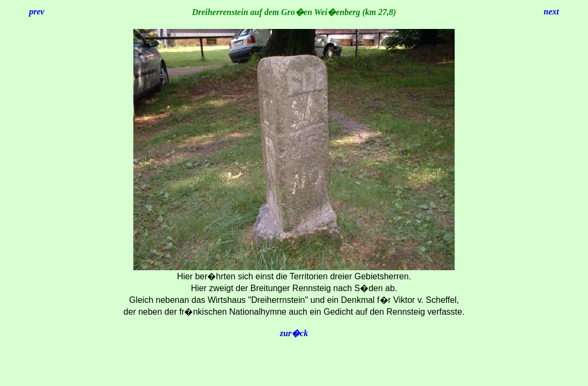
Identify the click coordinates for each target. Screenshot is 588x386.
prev (36, 12)
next (551, 12)
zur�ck (294, 333)
